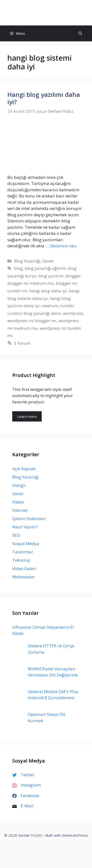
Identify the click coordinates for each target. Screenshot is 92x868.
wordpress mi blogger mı (32, 321)
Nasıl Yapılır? (25, 527)
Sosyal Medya (26, 543)
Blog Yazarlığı (27, 261)
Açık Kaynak (24, 469)
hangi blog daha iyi (48, 291)
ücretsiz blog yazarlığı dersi (34, 313)
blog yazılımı (51, 276)
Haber (18, 502)
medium (50, 306)
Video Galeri (24, 568)
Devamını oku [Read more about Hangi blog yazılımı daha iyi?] (63, 246)
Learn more (27, 416)
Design (19, 485)
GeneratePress (75, 835)
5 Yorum (22, 343)
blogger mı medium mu (31, 283)
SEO (16, 535)
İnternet (20, 510)
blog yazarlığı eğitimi (45, 268)
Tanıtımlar (23, 552)
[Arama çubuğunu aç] (80, 33)
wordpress (73, 313)
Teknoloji (21, 560)
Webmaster (24, 577)
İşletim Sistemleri (29, 519)
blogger (73, 276)
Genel (48, 261)
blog (18, 268)
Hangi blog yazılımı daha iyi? (44, 98)
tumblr (67, 306)
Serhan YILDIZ (46, 13)
